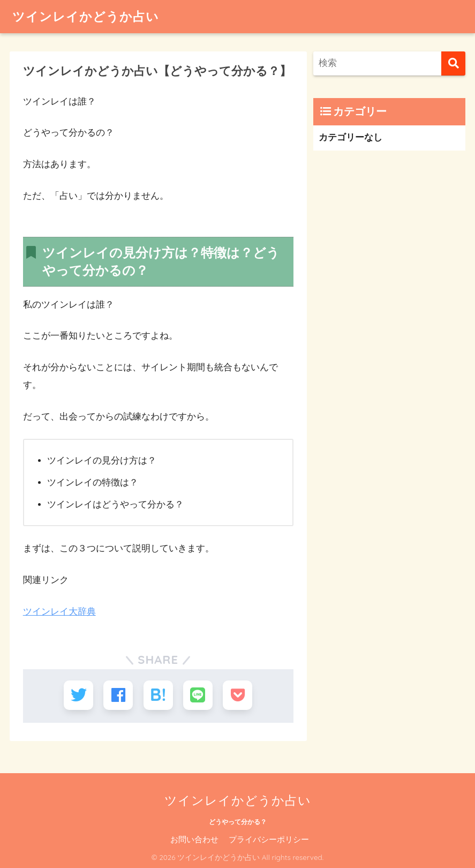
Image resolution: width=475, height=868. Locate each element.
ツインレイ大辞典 (59, 612)
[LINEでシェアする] (197, 695)
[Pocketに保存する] (237, 695)
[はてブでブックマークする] (158, 695)
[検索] (453, 63)
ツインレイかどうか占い (86, 16)
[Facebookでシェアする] (119, 695)
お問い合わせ (194, 839)
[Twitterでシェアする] (79, 695)
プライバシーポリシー (269, 839)
